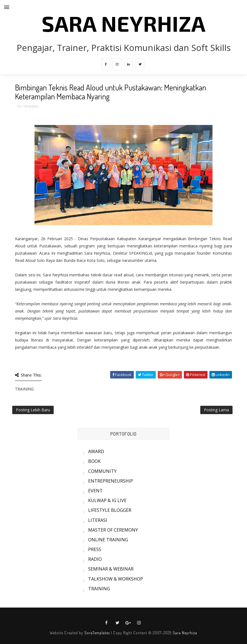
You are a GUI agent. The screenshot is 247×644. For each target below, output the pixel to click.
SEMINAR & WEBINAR (111, 569)
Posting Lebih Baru (33, 410)
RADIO (95, 559)
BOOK (94, 461)
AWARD (96, 451)
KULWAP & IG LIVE (107, 500)
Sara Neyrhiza (185, 633)
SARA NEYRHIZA (124, 23)
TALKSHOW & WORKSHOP (116, 579)
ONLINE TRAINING (108, 540)
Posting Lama (216, 410)
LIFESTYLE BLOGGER (110, 510)
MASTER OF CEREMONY (113, 530)
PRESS (95, 549)
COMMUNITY (102, 471)
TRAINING (31, 106)
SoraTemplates (97, 633)
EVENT (95, 491)
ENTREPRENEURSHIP (111, 481)
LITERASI (98, 520)
